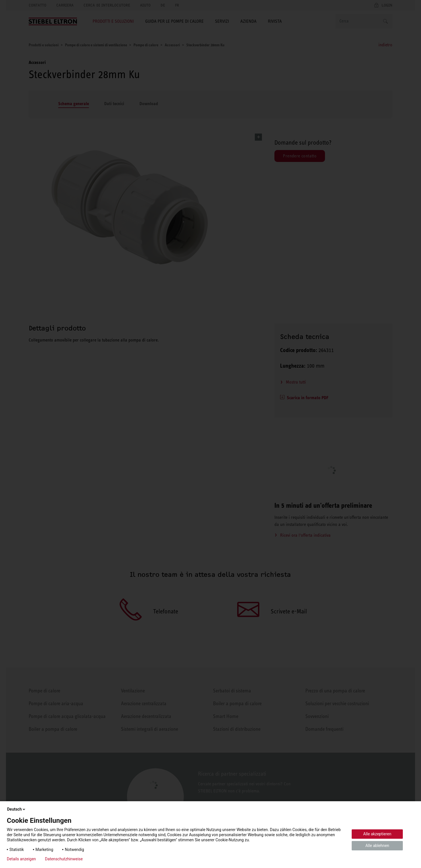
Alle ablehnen (377, 846)
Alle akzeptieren (377, 834)
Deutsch (17, 809)
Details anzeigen (21, 859)
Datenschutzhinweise (64, 859)
